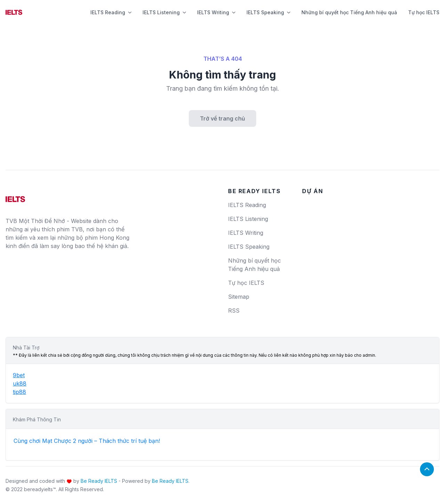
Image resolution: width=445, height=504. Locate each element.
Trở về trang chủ (222, 118)
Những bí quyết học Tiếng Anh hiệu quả (349, 12)
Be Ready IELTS (99, 481)
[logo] (15, 197)
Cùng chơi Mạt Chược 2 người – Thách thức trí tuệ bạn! (87, 441)
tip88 (19, 392)
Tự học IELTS (424, 12)
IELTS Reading (111, 12)
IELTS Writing (216, 12)
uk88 (20, 383)
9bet (19, 375)
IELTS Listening (164, 12)
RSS (234, 311)
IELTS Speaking (268, 12)
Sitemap (239, 297)
